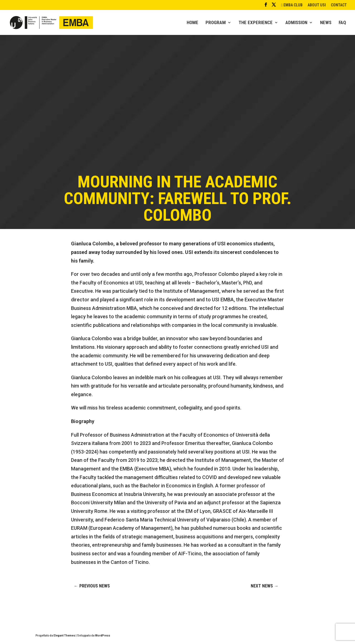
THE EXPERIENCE (256, 23)
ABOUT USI (317, 5)
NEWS (326, 23)
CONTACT (339, 5)
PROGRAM (216, 23)
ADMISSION (296, 23)
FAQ (342, 23)
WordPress (103, 636)
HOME (192, 23)
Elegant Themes (64, 636)
